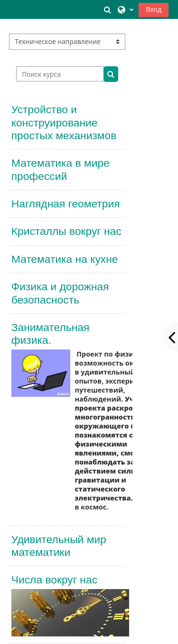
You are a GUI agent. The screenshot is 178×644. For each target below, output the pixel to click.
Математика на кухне (65, 259)
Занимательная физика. (51, 334)
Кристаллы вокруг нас (66, 231)
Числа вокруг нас (54, 580)
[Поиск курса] (60, 74)
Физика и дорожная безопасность (60, 293)
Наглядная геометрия (66, 204)
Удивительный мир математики (59, 546)
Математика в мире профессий (61, 169)
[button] (108, 9)
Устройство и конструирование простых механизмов (64, 122)
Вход (154, 9)
